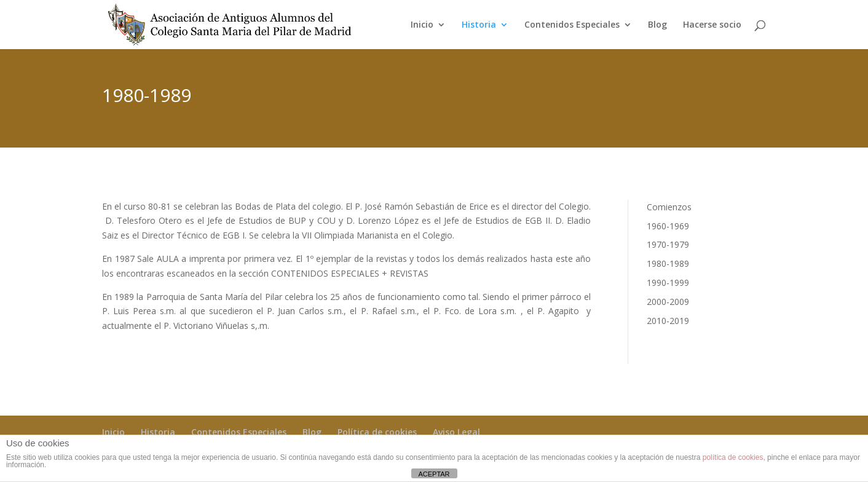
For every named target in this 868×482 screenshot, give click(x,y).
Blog (657, 25)
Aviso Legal (456, 432)
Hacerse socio (712, 25)
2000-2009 (668, 302)
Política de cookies (377, 432)
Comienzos (669, 207)
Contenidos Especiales (572, 25)
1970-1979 (668, 244)
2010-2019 (668, 321)
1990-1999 (668, 282)
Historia (479, 25)
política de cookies (733, 457)
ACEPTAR (434, 474)
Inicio (422, 25)
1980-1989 (668, 263)
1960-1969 (668, 226)
